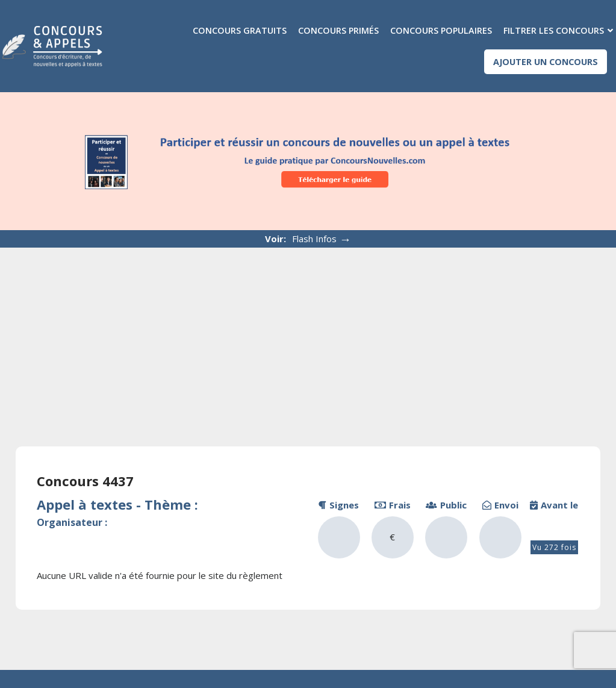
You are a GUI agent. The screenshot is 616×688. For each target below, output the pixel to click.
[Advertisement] (308, 338)
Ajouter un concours (546, 62)
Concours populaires (441, 30)
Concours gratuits (240, 30)
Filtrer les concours (554, 30)
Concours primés (338, 30)
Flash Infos (322, 239)
